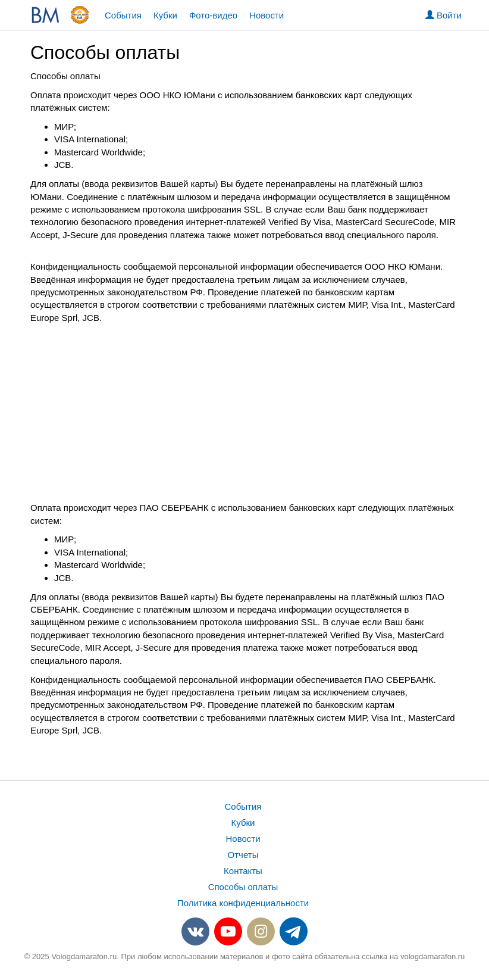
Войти (443, 15)
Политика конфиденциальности (243, 903)
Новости (267, 15)
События (123, 15)
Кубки (165, 15)
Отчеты (243, 855)
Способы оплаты (243, 887)
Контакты (243, 871)
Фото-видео (213, 15)
